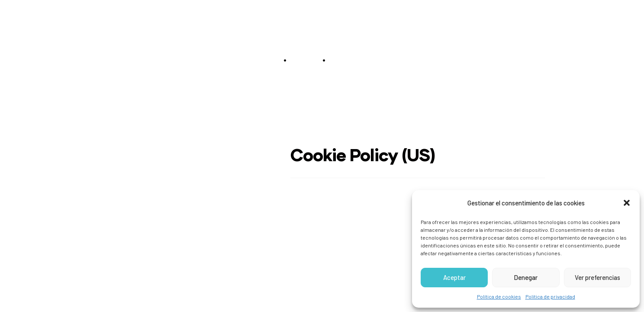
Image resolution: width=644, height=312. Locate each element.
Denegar (526, 277)
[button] (627, 203)
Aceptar (454, 277)
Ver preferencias (597, 277)
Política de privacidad (550, 296)
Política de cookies (499, 296)
